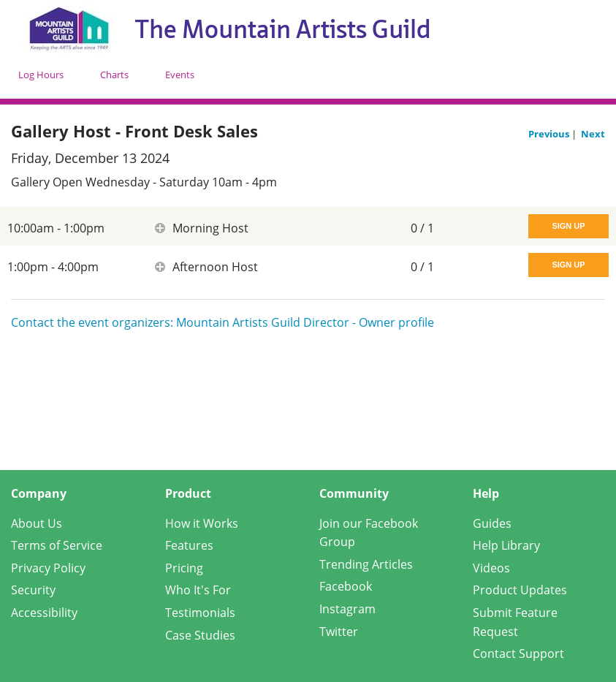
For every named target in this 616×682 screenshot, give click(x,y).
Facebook (346, 586)
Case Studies (200, 635)
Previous (550, 134)
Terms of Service (57, 545)
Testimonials (200, 613)
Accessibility (44, 613)
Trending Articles (366, 564)
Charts (114, 75)
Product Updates (520, 590)
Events (180, 75)
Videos (491, 568)
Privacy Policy (48, 568)
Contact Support (518, 653)
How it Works (202, 523)
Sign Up (568, 226)
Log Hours (41, 75)
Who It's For (198, 590)
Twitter (339, 632)
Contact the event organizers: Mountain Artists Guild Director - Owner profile (223, 322)
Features (189, 545)
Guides (492, 523)
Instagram (347, 609)
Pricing (184, 568)
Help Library (506, 545)
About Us (37, 523)
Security (33, 590)
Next (593, 134)
